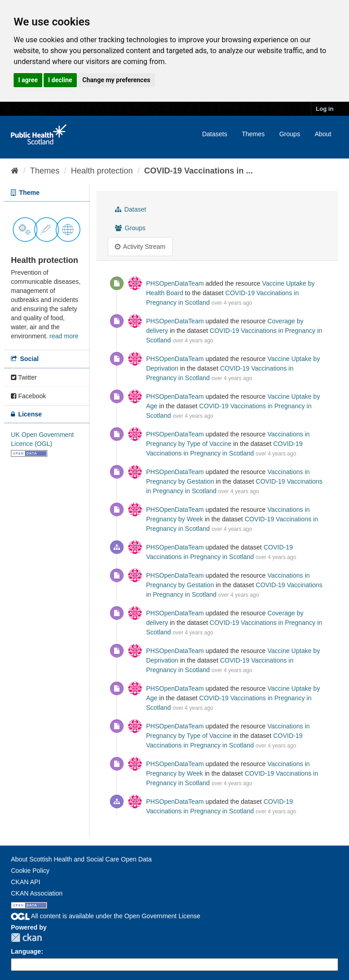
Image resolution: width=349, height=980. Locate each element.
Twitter (24, 377)
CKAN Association (37, 893)
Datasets (215, 134)
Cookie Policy (30, 871)
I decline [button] (60, 80)
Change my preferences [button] (116, 80)
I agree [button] (28, 80)
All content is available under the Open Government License (106, 916)
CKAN (26, 938)
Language (26, 951)
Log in (325, 109)
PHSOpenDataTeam (175, 283)
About (323, 134)
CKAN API (26, 882)
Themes (253, 134)
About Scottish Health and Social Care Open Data (81, 859)
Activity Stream (140, 247)
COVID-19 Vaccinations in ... (198, 171)
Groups (289, 134)
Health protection (102, 171)
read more (64, 336)
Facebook (28, 396)
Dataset (131, 209)
